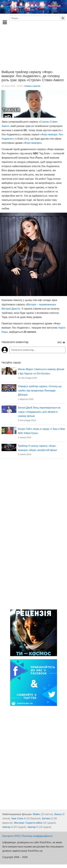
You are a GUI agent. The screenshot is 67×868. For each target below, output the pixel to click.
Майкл (37, 814)
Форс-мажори (33, 143)
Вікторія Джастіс (11, 309)
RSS (17, 836)
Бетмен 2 (47, 818)
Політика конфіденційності (37, 836)
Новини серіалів (32, 86)
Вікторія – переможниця (41, 304)
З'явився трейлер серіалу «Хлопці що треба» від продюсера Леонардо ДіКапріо (40, 391)
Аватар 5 (33, 827)
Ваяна (58, 814)
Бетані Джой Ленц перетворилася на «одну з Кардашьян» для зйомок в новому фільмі (39, 412)
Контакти (8, 836)
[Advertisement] (33, 46)
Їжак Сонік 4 (19, 818)
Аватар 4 (7, 827)
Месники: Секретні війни (28, 823)
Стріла (44, 122)
